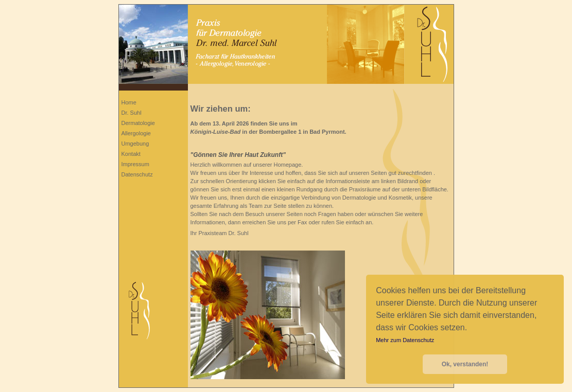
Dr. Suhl (132, 113)
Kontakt (131, 154)
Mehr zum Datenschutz (405, 340)
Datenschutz (137, 174)
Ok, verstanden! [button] (465, 364)
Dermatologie (138, 123)
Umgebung (135, 144)
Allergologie (136, 133)
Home (129, 102)
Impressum (135, 164)
